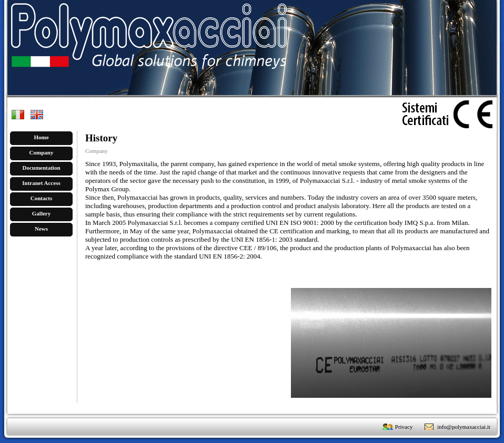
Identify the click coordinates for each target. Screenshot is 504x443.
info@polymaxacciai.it (464, 427)
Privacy (404, 427)
